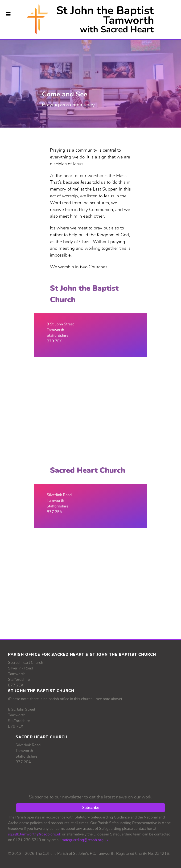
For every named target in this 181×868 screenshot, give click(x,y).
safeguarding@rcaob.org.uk (85, 840)
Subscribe (91, 808)
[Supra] (90, 19)
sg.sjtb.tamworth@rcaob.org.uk (35, 834)
